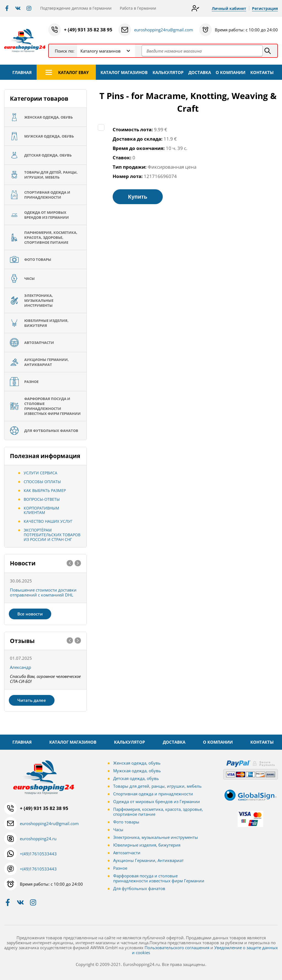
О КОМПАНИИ (231, 72)
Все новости (30, 614)
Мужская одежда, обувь (137, 771)
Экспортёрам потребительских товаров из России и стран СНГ (52, 535)
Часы (118, 830)
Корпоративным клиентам (41, 510)
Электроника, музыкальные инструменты (156, 837)
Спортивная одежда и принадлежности (153, 794)
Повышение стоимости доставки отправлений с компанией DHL (43, 592)
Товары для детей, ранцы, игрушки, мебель (157, 786)
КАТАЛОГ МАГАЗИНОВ (124, 72)
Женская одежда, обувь (137, 763)
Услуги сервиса (40, 473)
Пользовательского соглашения (177, 948)
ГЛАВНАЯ (22, 72)
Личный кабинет (229, 8)
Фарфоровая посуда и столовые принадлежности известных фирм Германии (159, 878)
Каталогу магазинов (101, 51)
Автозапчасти (127, 853)
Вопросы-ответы (42, 499)
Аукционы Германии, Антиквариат (148, 860)
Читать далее (32, 700)
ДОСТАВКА (200, 72)
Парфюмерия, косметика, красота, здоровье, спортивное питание (158, 812)
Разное (120, 868)
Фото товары (126, 822)
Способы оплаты (42, 482)
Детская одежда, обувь (136, 778)
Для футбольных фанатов (139, 888)
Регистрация (265, 8)
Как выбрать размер (45, 490)
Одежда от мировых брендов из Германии (157, 801)
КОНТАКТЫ (262, 72)
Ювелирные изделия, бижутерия (147, 845)
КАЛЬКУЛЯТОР (168, 72)
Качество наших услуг (48, 521)
